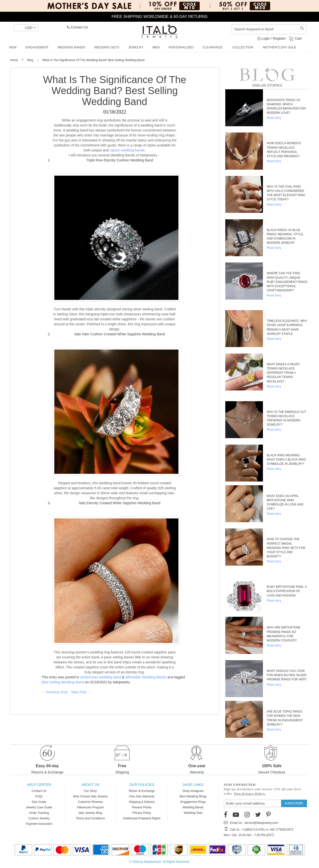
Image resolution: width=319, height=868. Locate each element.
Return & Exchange (142, 791)
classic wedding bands (127, 150)
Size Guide (39, 802)
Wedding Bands (193, 807)
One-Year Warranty (142, 796)
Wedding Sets (193, 813)
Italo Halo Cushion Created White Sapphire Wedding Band (120, 334)
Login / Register (272, 38)
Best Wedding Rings (193, 796)
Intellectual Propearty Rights (142, 818)
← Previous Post (55, 692)
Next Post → (81, 692)
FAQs (39, 796)
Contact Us (78, 27)
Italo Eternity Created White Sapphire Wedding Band (120, 503)
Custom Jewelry (39, 818)
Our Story (90, 791)
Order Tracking (39, 813)
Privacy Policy (142, 813)
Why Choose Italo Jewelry (90, 796)
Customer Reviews (90, 802)
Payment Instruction (39, 824)
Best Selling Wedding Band (63, 682)
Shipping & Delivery (142, 802)
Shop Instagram (193, 791)
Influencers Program (90, 807)
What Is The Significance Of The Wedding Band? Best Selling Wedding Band (115, 91)
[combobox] (269, 29)
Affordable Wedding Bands (146, 677)
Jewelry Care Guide (39, 807)
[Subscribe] (294, 803)
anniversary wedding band (101, 677)
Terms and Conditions (90, 818)
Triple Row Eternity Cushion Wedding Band (120, 160)
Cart (298, 38)
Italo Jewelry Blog (90, 813)
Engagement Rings (193, 802)
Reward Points (142, 807)
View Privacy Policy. (250, 794)
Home (14, 60)
